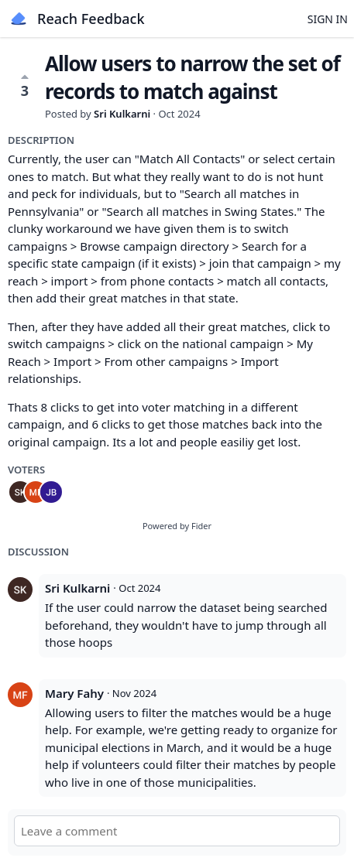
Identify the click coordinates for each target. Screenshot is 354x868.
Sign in (328, 19)
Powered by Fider (177, 526)
